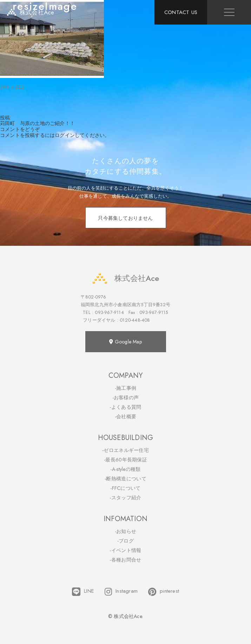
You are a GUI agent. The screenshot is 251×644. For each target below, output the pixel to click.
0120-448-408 (135, 320)
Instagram (121, 592)
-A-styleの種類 (125, 469)
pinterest (164, 592)
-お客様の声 (126, 397)
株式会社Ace (125, 278)
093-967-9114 (109, 312)
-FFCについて (125, 488)
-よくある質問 (125, 407)
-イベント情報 (125, 550)
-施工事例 (126, 388)
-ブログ (125, 541)
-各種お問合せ (125, 560)
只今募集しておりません (125, 218)
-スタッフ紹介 (125, 498)
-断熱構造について (125, 479)
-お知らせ (126, 531)
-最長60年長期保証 (125, 460)
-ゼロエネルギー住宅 (125, 450)
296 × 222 (12, 87)
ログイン (65, 135)
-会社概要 (126, 416)
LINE (83, 592)
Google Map (125, 342)
